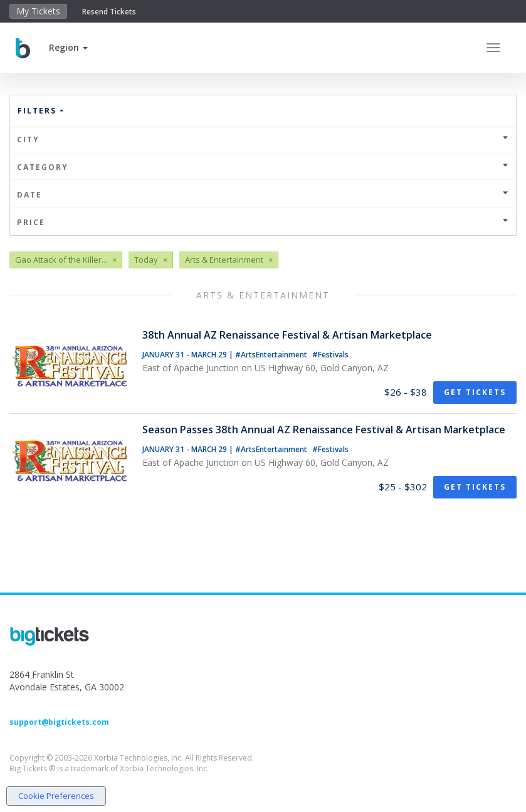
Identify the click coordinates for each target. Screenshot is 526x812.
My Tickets (38, 11)
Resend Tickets (109, 12)
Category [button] (263, 167)
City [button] (263, 140)
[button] (68, 47)
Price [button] (263, 222)
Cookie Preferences (56, 796)
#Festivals (330, 355)
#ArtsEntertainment (272, 355)
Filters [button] (41, 111)
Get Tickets (475, 392)
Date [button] (263, 195)
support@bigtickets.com (59, 722)
